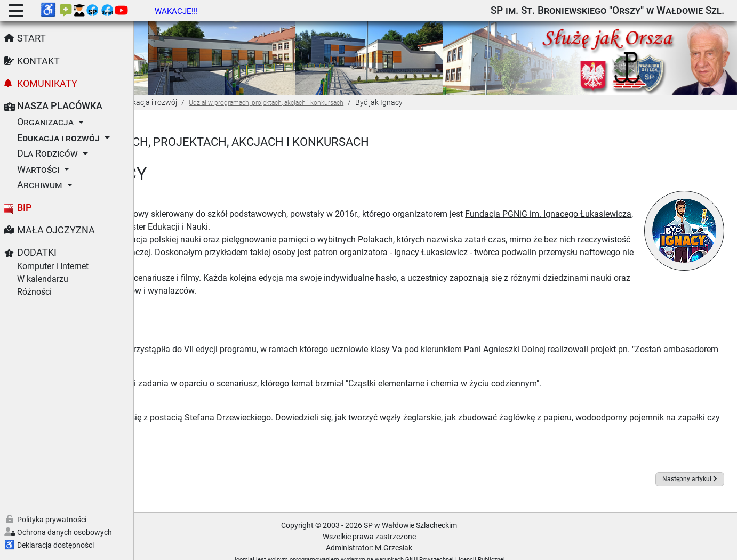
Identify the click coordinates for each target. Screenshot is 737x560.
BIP (25, 208)
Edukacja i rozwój (58, 138)
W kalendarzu (43, 279)
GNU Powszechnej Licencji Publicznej (522, 546)
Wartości (38, 169)
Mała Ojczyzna (56, 230)
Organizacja (45, 122)
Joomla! (310, 546)
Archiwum (40, 185)
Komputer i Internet (53, 266)
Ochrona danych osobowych (65, 532)
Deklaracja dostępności (55, 545)
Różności (34, 292)
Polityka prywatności (52, 520)
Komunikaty (47, 84)
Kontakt (38, 61)
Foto (172, 383)
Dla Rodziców (47, 153)
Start (31, 38)
